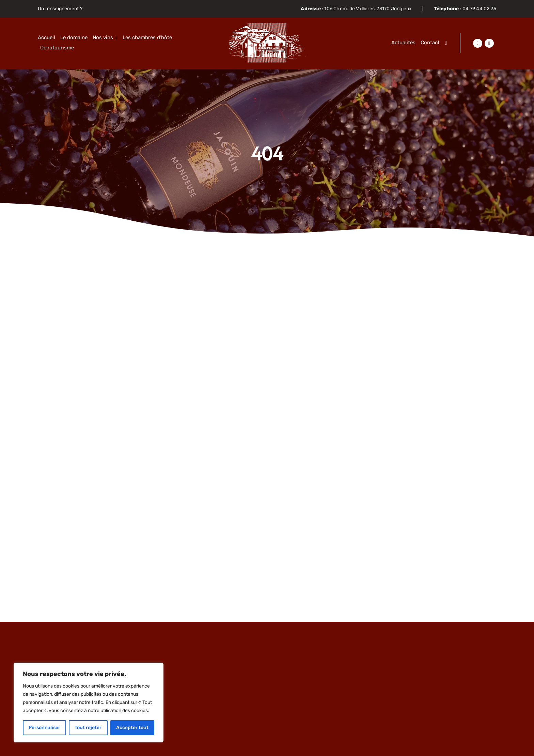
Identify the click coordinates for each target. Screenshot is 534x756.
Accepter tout (132, 728)
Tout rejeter (88, 728)
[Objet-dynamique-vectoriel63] (267, 25)
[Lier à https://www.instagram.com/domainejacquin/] (489, 43)
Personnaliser (44, 728)
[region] (89, 703)
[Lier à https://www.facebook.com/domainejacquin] (477, 43)
